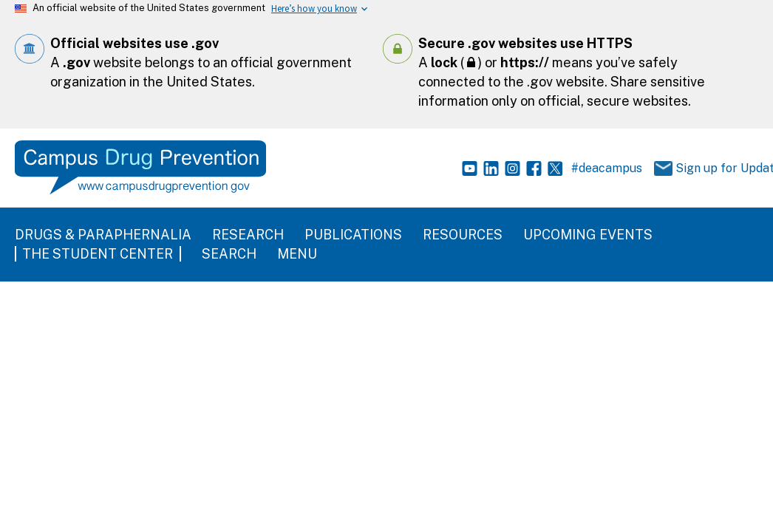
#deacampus (607, 168)
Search (229, 254)
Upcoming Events (588, 235)
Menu (297, 254)
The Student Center (98, 254)
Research (248, 235)
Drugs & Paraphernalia (103, 235)
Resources (463, 235)
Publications (353, 235)
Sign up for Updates (703, 169)
